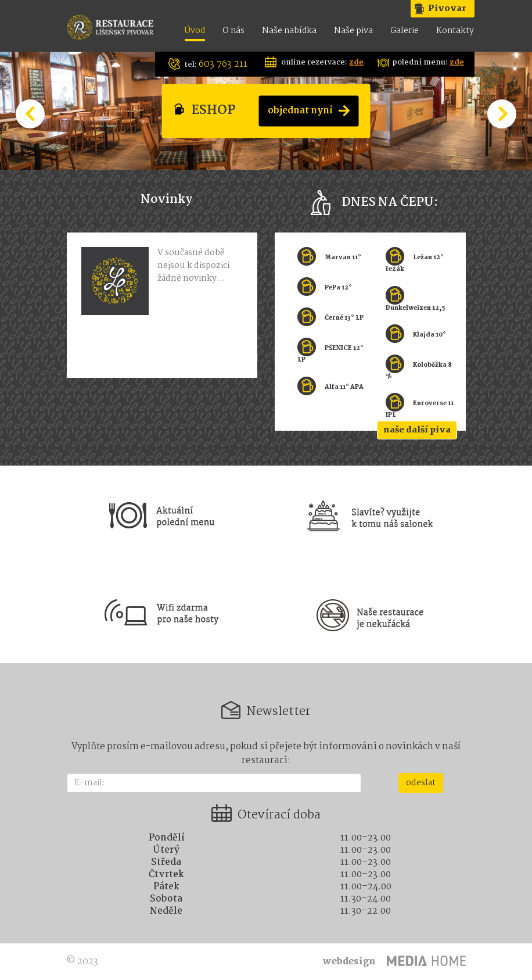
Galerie (405, 31)
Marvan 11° (343, 258)
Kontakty (455, 31)
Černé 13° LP (344, 318)
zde (356, 62)
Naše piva (353, 31)
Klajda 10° (429, 335)
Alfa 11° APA (344, 387)
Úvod (195, 31)
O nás (233, 31)
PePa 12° (338, 288)
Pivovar (447, 9)
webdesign (349, 962)
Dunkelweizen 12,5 (415, 308)
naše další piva (417, 430)
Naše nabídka (289, 31)
